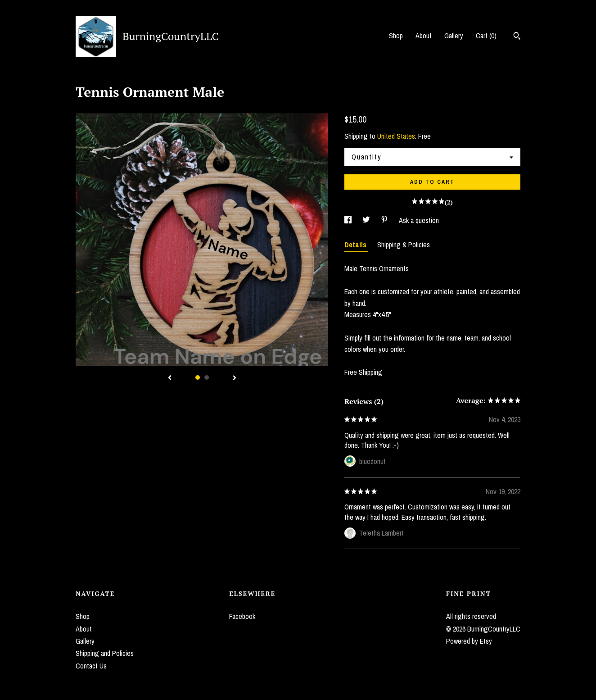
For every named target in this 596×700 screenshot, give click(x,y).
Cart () (486, 36)
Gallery (454, 36)
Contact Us (91, 666)
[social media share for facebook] (349, 220)
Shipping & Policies (404, 245)
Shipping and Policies (105, 653)
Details (356, 245)
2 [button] (207, 377)
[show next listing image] (235, 378)
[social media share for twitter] (367, 220)
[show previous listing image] (170, 378)
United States (396, 136)
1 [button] (198, 377)
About (424, 36)
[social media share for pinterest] (385, 220)
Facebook (242, 616)
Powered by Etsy (469, 641)
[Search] (517, 37)
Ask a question (419, 220)
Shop (396, 36)
